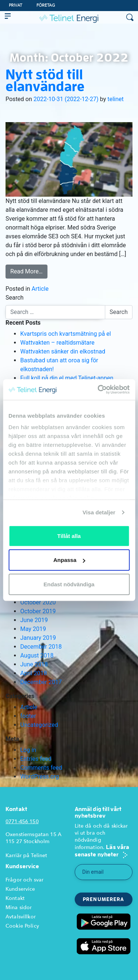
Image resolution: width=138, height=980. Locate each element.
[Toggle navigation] (8, 17)
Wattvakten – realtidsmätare (57, 343)
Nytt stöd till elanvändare (45, 80)
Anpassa (69, 560)
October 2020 (38, 602)
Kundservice (20, 889)
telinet (116, 99)
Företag (46, 5)
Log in (28, 750)
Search (15, 298)
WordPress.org (40, 777)
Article (40, 289)
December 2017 (41, 682)
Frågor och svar (24, 880)
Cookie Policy (22, 926)
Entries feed (36, 759)
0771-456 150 (22, 822)
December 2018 (41, 647)
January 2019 (38, 638)
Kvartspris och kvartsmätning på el (66, 334)
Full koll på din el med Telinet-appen (67, 378)
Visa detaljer (99, 512)
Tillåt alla (69, 536)
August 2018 (37, 655)
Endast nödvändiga (69, 584)
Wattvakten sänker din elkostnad (63, 351)
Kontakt (15, 898)
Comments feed (41, 768)
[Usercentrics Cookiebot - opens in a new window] (98, 390)
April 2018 (34, 673)
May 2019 (33, 629)
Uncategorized (39, 725)
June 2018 (34, 664)
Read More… (26, 271)
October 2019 (38, 611)
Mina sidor (19, 907)
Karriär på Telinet (26, 855)
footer (28, 716)
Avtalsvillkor (21, 917)
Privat (15, 5)
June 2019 (34, 620)
